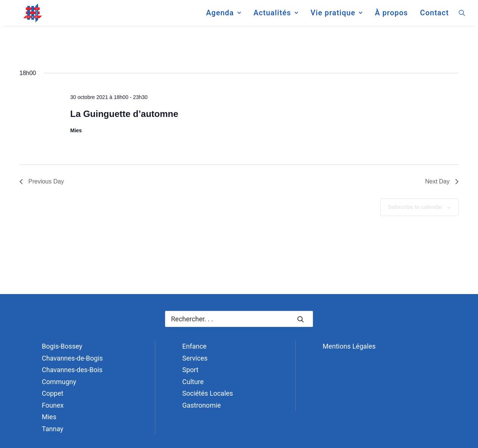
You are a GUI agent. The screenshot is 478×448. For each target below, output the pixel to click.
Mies (49, 417)
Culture (193, 382)
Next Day (442, 181)
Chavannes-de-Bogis (72, 358)
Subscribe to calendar (415, 207)
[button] (462, 16)
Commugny (59, 382)
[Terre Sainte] (26, 16)
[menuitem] (224, 16)
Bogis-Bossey (62, 346)
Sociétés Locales (208, 393)
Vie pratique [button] (336, 16)
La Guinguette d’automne (124, 114)
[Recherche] (239, 319)
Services (195, 358)
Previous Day (42, 181)
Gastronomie (201, 405)
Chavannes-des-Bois (72, 370)
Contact (434, 16)
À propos (392, 16)
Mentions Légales (349, 346)
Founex (53, 405)
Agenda (224, 16)
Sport (190, 370)
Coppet (53, 393)
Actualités (276, 16)
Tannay (53, 429)
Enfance (194, 346)
